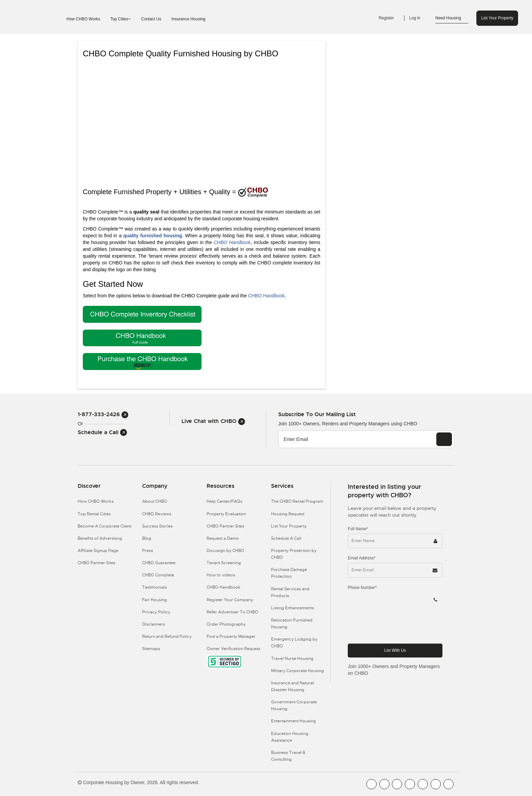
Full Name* (358, 529)
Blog (147, 538)
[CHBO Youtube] (384, 784)
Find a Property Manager (231, 636)
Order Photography (226, 624)
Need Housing (452, 18)
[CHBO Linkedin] (423, 784)
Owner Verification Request (233, 649)
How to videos (221, 575)
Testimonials (155, 587)
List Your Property (497, 18)
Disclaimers (154, 624)
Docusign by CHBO (225, 551)
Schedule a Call (102, 432)
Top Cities (121, 19)
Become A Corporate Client (104, 526)
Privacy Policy (156, 612)
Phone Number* (362, 588)
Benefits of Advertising (100, 538)
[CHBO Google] (449, 784)
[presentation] (399, 625)
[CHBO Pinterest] (436, 784)
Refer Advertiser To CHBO (232, 612)
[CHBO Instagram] (410, 784)
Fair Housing (155, 600)
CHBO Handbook (232, 242)
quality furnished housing (153, 236)
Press (148, 551)
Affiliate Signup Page (98, 551)
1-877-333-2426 (103, 414)
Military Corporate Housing (298, 671)
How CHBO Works (83, 19)
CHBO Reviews (157, 514)
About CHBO (155, 501)
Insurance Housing (188, 19)
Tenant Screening (224, 563)
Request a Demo (223, 538)
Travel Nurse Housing (292, 659)
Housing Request (288, 514)
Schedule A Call (286, 538)
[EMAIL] (444, 439)
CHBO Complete (158, 575)
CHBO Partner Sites (97, 563)
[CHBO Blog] (397, 784)
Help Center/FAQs (224, 501)
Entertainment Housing (293, 721)
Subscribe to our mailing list (317, 414)
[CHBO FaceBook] (372, 784)
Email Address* (362, 558)
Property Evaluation (226, 514)
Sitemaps (151, 649)
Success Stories (157, 526)
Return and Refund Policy (167, 636)
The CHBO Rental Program (297, 501)
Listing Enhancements (292, 608)
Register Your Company (230, 600)
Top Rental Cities (94, 514)
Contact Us (151, 19)
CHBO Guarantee (159, 563)
